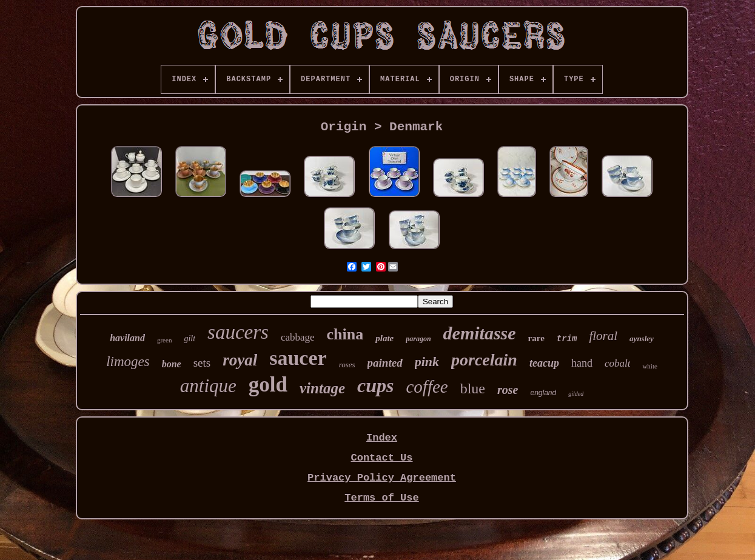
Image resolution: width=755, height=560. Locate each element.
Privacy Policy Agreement (382, 478)
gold (268, 385)
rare (536, 338)
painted (385, 363)
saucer (298, 358)
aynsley (642, 338)
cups (375, 385)
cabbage (298, 337)
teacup (544, 363)
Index (382, 438)
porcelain (484, 360)
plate (384, 338)
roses (347, 365)
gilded (576, 394)
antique (208, 386)
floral (603, 336)
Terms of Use (381, 498)
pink (427, 362)
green (164, 340)
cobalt (618, 363)
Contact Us (381, 458)
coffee (427, 387)
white (649, 366)
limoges (128, 362)
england (543, 393)
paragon (418, 339)
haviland (127, 338)
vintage (322, 388)
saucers (238, 332)
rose (508, 390)
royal (240, 360)
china (345, 334)
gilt (190, 338)
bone (172, 364)
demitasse (480, 333)
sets (202, 363)
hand (582, 363)
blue (473, 388)
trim (567, 339)
